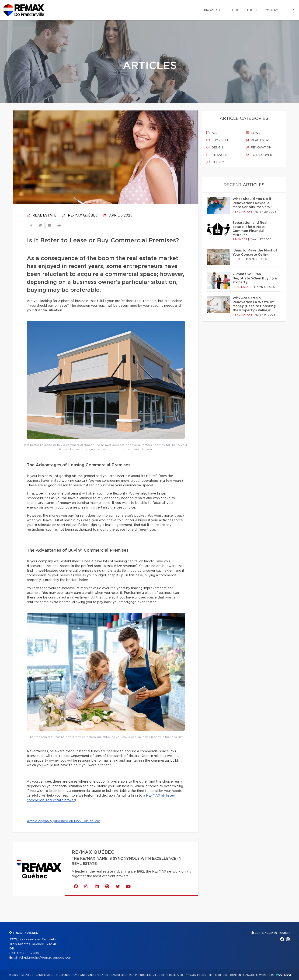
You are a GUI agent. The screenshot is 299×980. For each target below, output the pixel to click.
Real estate (42, 216)
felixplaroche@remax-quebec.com (46, 958)
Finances (217, 155)
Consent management (246, 975)
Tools (252, 10)
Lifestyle (217, 162)
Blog (235, 10)
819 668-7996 (28, 953)
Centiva (284, 975)
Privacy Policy (196, 975)
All (212, 133)
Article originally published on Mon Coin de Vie (63, 821)
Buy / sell (218, 140)
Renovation (259, 148)
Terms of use (218, 975)
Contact (272, 10)
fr (292, 10)
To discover (259, 155)
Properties (214, 10)
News (253, 133)
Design (215, 148)
